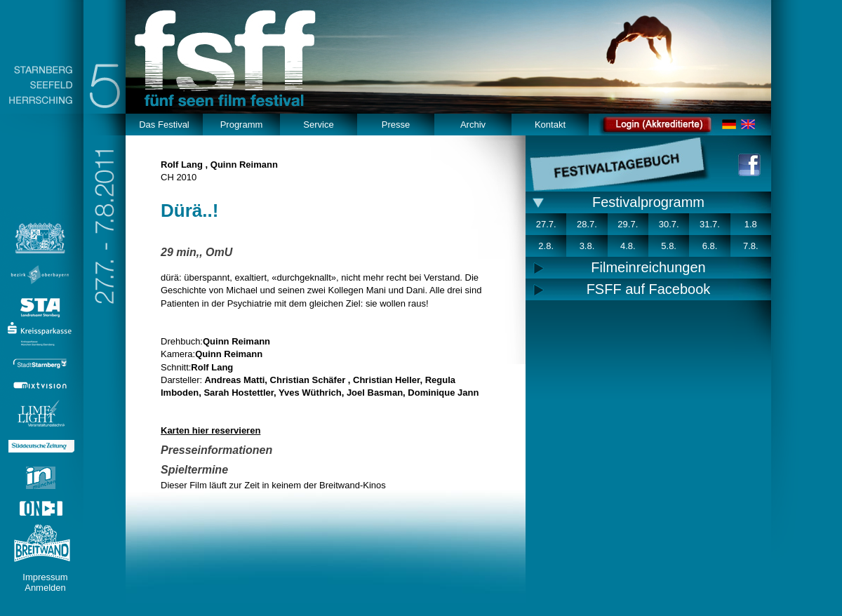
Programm (242, 125)
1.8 (751, 224)
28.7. (587, 224)
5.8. (669, 246)
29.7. (628, 224)
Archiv (473, 125)
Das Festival (164, 125)
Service (318, 125)
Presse (396, 125)
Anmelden (45, 588)
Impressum (45, 577)
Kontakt (550, 125)
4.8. (628, 246)
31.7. (710, 224)
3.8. (587, 246)
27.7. (546, 224)
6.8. (710, 246)
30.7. (669, 224)
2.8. (546, 246)
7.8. (751, 246)
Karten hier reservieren (210, 430)
